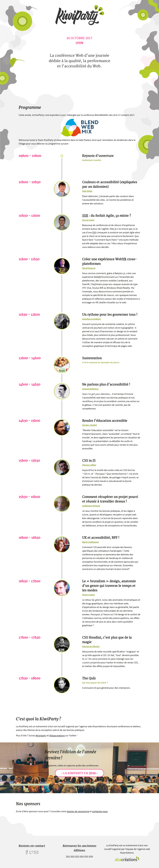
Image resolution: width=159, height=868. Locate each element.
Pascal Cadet (88, 220)
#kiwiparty (41, 736)
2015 (86, 856)
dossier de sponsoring (78, 811)
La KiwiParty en (79, 773)
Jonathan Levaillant (91, 319)
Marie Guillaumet (90, 542)
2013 (77, 856)
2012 (73, 856)
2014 (82, 856)
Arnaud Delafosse (90, 389)
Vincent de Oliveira (91, 646)
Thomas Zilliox (89, 465)
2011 (68, 856)
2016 (91, 856)
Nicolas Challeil (89, 425)
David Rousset (89, 268)
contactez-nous (100, 811)
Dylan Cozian (88, 595)
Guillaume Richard (91, 506)
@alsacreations (57, 736)
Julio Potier (87, 191)
